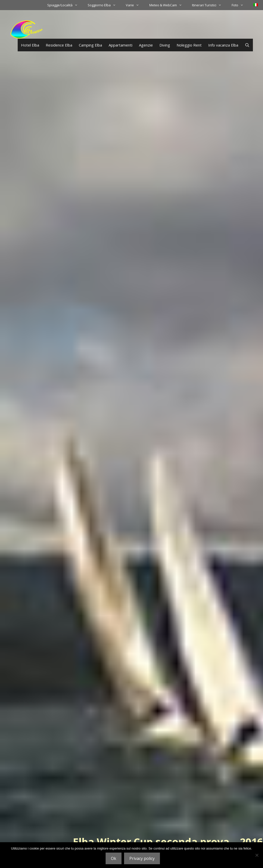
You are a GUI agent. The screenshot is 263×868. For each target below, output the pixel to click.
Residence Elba (59, 45)
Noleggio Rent (189, 45)
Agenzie (146, 45)
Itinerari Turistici (209, 5)
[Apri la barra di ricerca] (247, 45)
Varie (135, 5)
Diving (165, 45)
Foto (240, 5)
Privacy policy (142, 858)
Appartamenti (121, 45)
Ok (114, 858)
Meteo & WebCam (168, 5)
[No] (257, 855)
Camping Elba (90, 45)
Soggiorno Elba (104, 5)
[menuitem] (256, 5)
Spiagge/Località (65, 5)
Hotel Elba (30, 45)
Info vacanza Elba (223, 45)
